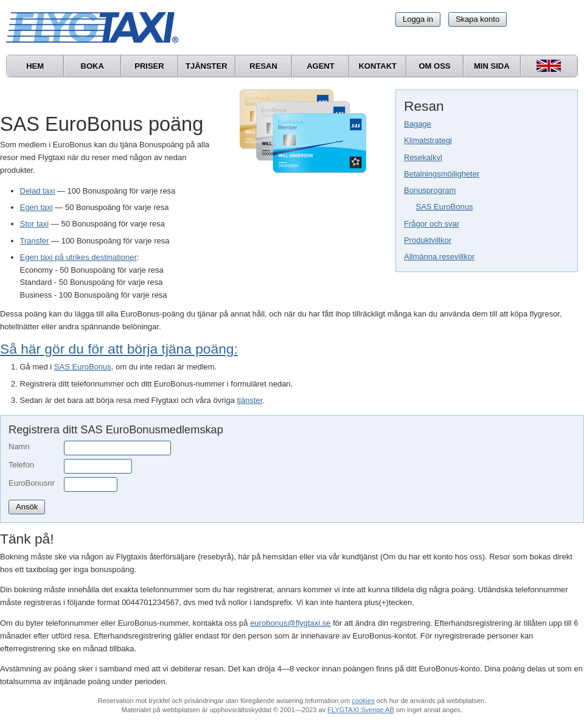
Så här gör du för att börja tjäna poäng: (119, 349)
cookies (363, 701)
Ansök (27, 507)
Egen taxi (36, 207)
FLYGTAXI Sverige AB (361, 710)
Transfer (35, 241)
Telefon (21, 465)
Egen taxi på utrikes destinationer (78, 257)
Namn (19, 446)
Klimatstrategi (428, 140)
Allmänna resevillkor (439, 257)
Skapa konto (478, 19)
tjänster (249, 400)
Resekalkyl (423, 157)
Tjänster (207, 66)
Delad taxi (38, 191)
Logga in (418, 19)
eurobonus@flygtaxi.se (290, 623)
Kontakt (377, 66)
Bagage (418, 124)
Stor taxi (35, 224)
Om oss (434, 66)
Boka (92, 66)
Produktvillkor (428, 240)
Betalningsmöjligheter (442, 174)
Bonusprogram (430, 190)
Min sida (492, 66)
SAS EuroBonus (445, 207)
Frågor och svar (432, 224)
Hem (35, 66)
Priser (149, 66)
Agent (321, 66)
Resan (263, 66)
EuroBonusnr (32, 483)
